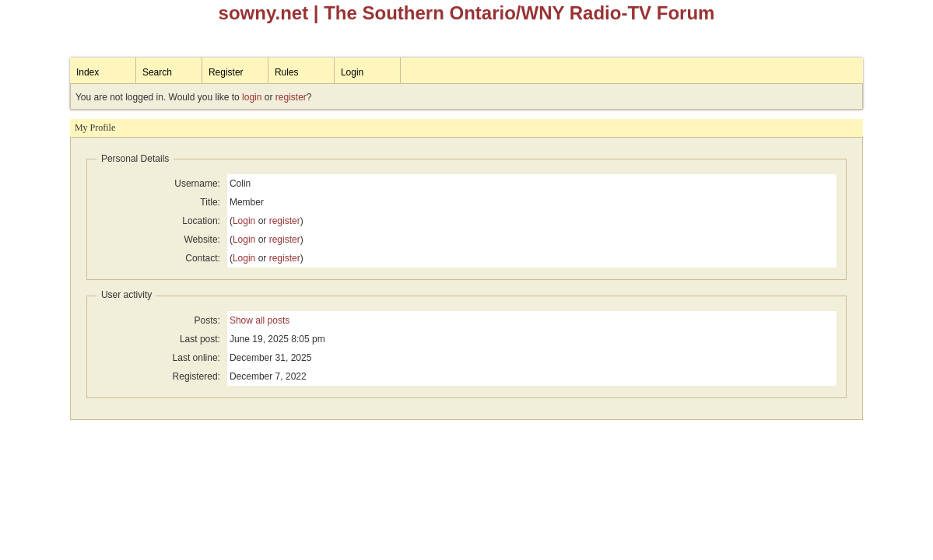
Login (352, 72)
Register (226, 72)
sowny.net (264, 13)
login (252, 97)
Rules (287, 72)
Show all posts (260, 320)
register (291, 97)
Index (88, 72)
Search (157, 72)
